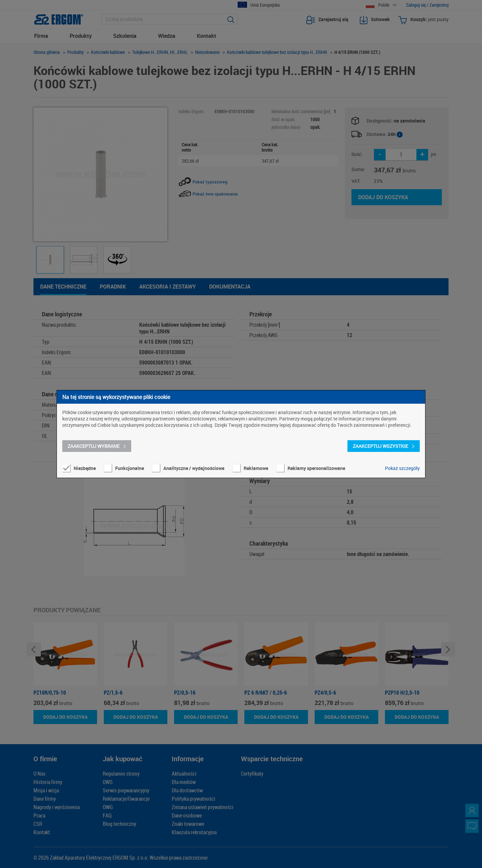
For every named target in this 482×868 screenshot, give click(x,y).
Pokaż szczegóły (402, 468)
